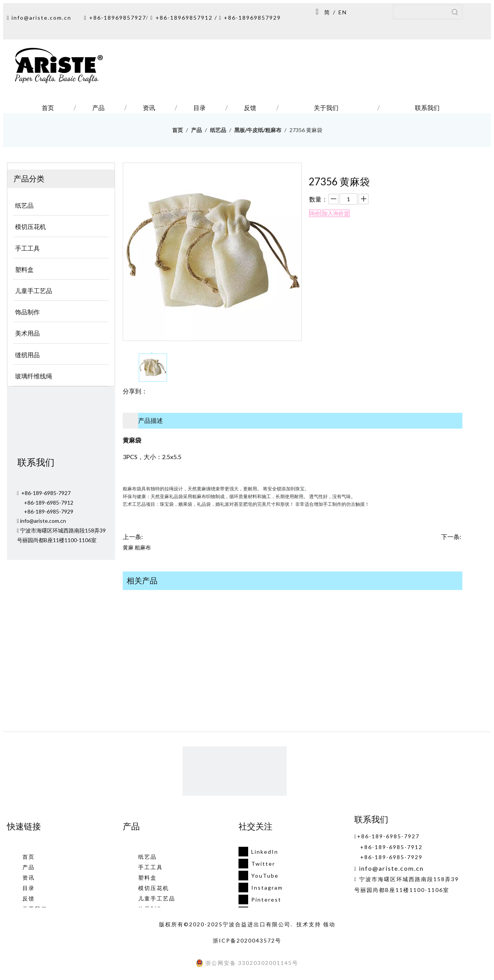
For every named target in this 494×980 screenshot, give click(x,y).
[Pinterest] (258, 899)
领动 (329, 924)
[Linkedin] (258, 852)
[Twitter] (258, 864)
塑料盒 (147, 877)
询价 (315, 213)
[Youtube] (258, 876)
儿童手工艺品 (157, 898)
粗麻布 (143, 547)
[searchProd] (421, 12)
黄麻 (128, 547)
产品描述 (151, 420)
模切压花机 (154, 888)
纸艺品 (147, 857)
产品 (29, 867)
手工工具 (151, 867)
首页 (29, 857)
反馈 (29, 898)
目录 (29, 888)
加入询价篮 (336, 213)
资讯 (29, 877)
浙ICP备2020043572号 (247, 940)
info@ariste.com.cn (41, 18)
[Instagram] (258, 888)
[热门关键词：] (455, 12)
